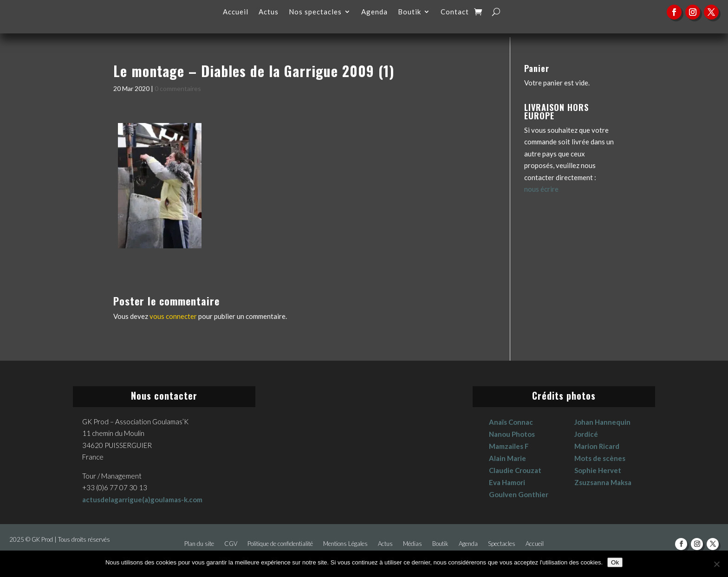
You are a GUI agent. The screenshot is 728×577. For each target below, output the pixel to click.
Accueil (236, 12)
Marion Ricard (597, 446)
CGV (231, 544)
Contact (455, 12)
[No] (716, 564)
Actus (269, 12)
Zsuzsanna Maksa (603, 482)
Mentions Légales (345, 544)
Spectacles (502, 544)
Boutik (409, 12)
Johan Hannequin (602, 422)
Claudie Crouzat (515, 470)
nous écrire (541, 189)
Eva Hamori (507, 482)
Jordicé (586, 434)
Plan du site (199, 544)
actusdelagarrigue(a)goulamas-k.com (142, 499)
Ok (615, 562)
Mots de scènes (600, 458)
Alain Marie (507, 458)
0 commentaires (178, 88)
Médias (413, 544)
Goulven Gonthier (519, 494)
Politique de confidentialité (280, 544)
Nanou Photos (512, 434)
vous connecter (173, 316)
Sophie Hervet (598, 470)
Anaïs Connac (511, 422)
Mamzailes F (509, 446)
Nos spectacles (315, 12)
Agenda (374, 12)
